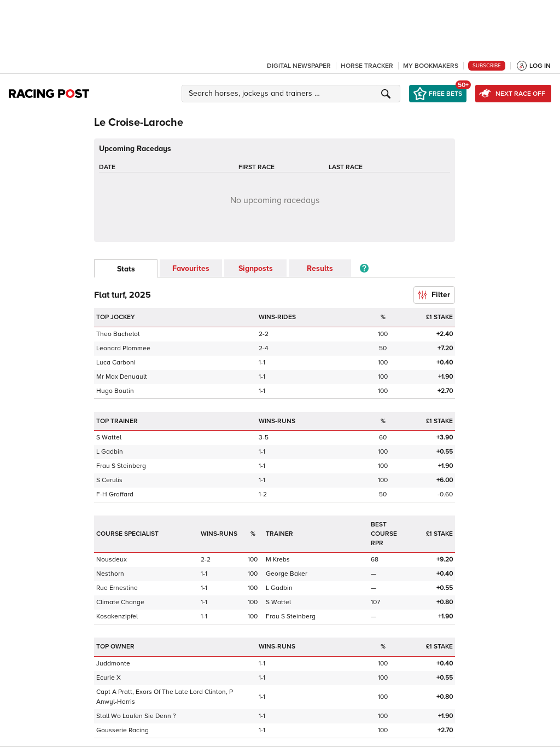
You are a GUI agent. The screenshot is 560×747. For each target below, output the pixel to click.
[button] (293, 94)
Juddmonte (113, 664)
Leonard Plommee (123, 348)
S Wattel (109, 438)
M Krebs (278, 560)
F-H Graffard (115, 494)
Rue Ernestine (117, 588)
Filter (434, 295)
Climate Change (120, 602)
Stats (126, 269)
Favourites (191, 268)
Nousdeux (112, 560)
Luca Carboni (116, 363)
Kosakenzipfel (117, 616)
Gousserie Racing (122, 730)
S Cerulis (109, 480)
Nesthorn (110, 574)
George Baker (287, 574)
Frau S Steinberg (121, 466)
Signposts (256, 268)
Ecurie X (109, 678)
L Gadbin (110, 452)
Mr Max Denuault (122, 377)
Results (320, 268)
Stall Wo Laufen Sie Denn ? (136, 716)
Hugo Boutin (115, 391)
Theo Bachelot (118, 334)
